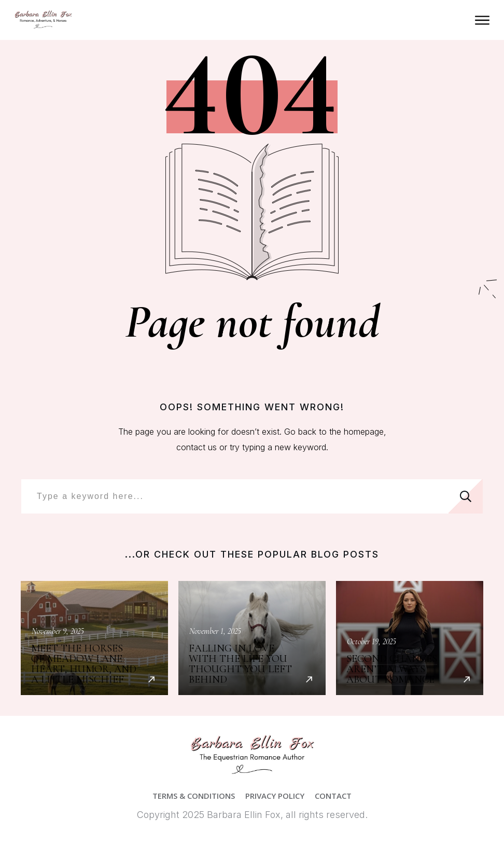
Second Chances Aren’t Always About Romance (410, 638)
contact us (197, 447)
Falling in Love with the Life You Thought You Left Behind (252, 638)
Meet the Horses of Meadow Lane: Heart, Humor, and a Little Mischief (94, 638)
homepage (364, 432)
